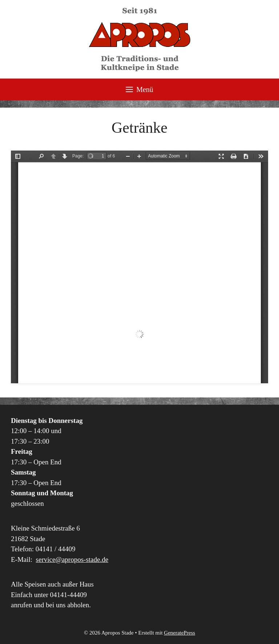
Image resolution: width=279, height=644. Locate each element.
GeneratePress (179, 633)
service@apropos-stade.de (72, 559)
